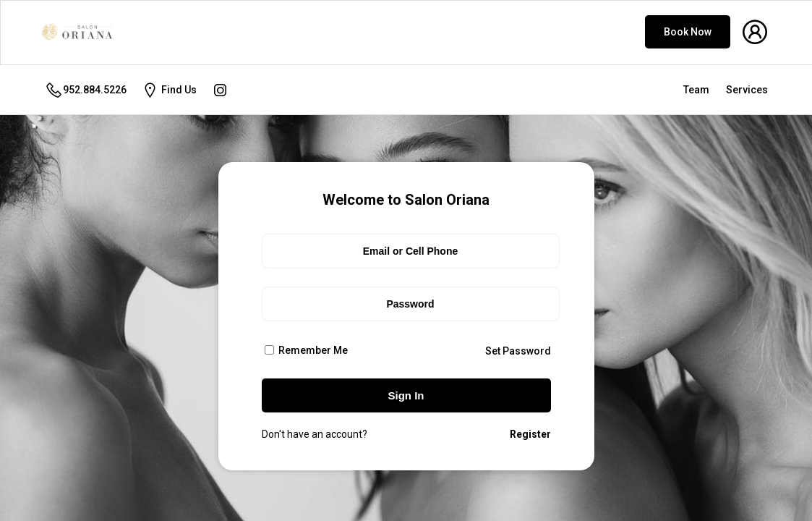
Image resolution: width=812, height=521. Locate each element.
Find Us (169, 90)
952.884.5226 (86, 90)
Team (696, 90)
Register (530, 434)
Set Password (518, 351)
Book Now (688, 32)
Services (747, 90)
